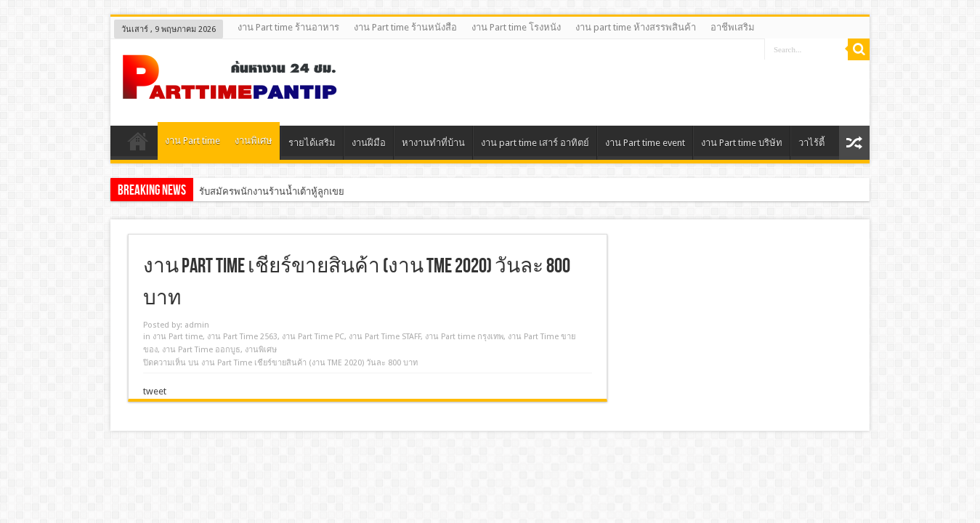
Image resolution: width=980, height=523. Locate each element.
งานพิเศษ (254, 141)
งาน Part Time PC (313, 337)
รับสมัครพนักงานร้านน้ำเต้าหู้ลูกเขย (272, 191)
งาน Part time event (645, 143)
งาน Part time (193, 141)
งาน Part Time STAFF (385, 337)
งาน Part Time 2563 (242, 337)
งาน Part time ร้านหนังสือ (405, 27)
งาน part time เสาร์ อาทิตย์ (535, 143)
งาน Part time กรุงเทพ (464, 337)
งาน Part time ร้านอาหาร (288, 27)
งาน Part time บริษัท (742, 143)
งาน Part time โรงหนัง (516, 27)
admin (197, 325)
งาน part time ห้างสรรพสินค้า (636, 27)
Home (138, 145)
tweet (155, 391)
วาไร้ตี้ (811, 143)
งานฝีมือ (369, 143)
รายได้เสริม (312, 143)
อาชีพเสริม (733, 27)
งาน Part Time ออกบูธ (201, 350)
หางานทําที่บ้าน (433, 143)
